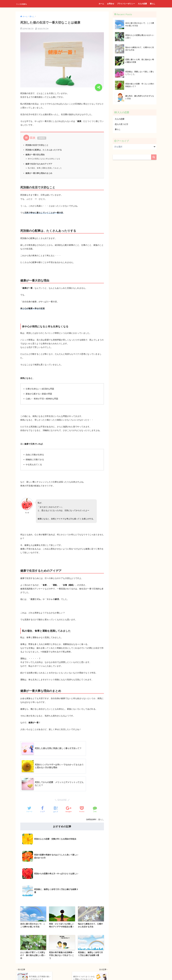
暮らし (153, 4)
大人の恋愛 (142, 4)
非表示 (42, 138)
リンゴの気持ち (26, 4)
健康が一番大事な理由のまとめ (39, 173)
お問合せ (111, 4)
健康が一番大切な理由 (35, 155)
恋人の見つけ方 (122, 124)
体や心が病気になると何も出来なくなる (44, 159)
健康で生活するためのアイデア (39, 164)
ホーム (101, 4)
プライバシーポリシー (126, 4)
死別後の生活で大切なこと (37, 145)
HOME (86, 964)
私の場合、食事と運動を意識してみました (45, 168)
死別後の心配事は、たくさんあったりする (44, 150)
